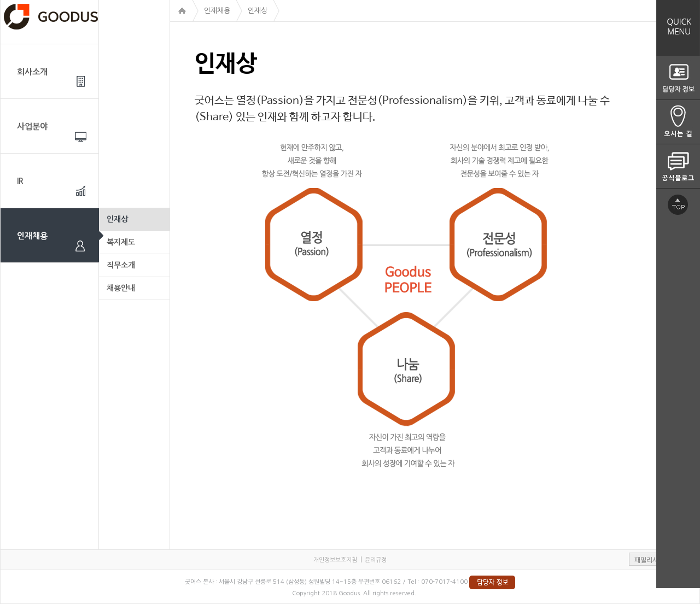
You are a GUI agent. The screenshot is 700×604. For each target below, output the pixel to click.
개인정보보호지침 (335, 560)
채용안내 (121, 288)
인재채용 (32, 236)
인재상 (117, 219)
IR (20, 181)
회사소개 (32, 72)
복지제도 (121, 242)
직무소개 (121, 265)
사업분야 (32, 127)
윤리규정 (376, 560)
